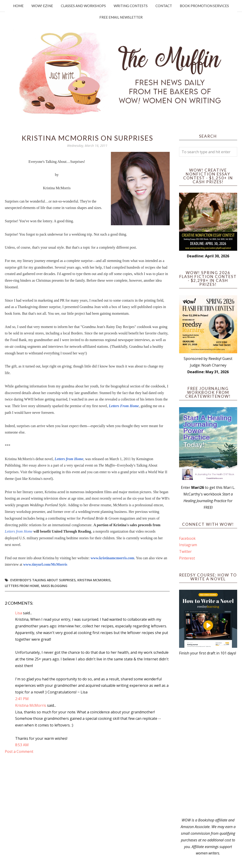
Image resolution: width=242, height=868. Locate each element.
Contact (164, 6)
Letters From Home (124, 406)
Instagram (188, 545)
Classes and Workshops (83, 6)
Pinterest (187, 558)
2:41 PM (22, 699)
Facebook (187, 538)
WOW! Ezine (42, 6)
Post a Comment (19, 751)
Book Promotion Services (204, 6)
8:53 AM (22, 745)
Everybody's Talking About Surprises (43, 580)
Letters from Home (69, 459)
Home (18, 6)
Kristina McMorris (94, 580)
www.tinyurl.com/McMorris (45, 564)
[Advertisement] (208, 737)
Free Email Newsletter (121, 17)
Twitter (185, 551)
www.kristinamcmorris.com (112, 558)
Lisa (19, 613)
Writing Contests (131, 6)
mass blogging (54, 586)
